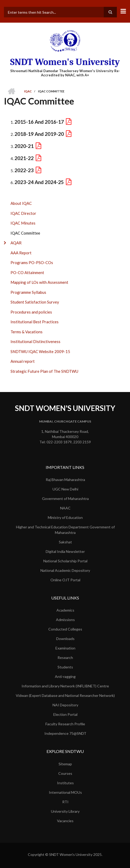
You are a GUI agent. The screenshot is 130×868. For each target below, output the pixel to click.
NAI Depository (65, 705)
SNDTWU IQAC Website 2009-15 (40, 351)
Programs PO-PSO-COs (32, 262)
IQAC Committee (25, 233)
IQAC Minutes (23, 223)
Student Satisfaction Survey (35, 302)
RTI (65, 802)
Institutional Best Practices (35, 322)
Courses (65, 773)
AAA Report (21, 253)
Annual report (23, 361)
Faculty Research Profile (65, 724)
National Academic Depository (65, 570)
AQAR (16, 243)
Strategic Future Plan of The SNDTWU (44, 371)
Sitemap (65, 764)
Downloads (65, 639)
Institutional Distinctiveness (35, 341)
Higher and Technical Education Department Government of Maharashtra (65, 530)
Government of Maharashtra (65, 499)
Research (65, 658)
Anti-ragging (65, 676)
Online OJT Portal (65, 580)
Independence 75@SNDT (65, 733)
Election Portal (65, 714)
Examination (65, 648)
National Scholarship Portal (65, 561)
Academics (65, 610)
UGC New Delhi (65, 489)
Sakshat (65, 542)
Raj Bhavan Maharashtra (65, 480)
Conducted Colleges (65, 629)
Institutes (65, 783)
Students (65, 667)
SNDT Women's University (65, 62)
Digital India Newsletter (65, 551)
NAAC (65, 508)
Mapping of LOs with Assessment (39, 282)
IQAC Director (23, 213)
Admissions (65, 620)
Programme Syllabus (28, 292)
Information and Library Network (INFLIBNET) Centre (65, 686)
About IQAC (21, 203)
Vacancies (65, 821)
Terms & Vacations (27, 332)
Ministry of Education (65, 517)
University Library (65, 811)
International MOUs (65, 792)
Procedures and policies (31, 312)
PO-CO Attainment (27, 272)
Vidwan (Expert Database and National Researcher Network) (65, 695)
